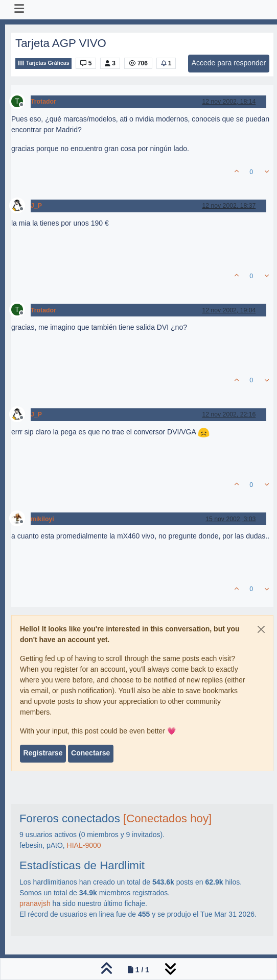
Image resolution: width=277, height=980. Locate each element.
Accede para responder (229, 63)
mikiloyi (42, 519)
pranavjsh (35, 903)
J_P (36, 206)
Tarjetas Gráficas (43, 63)
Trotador (43, 102)
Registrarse (43, 753)
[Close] (261, 629)
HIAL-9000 (84, 845)
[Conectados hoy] (167, 818)
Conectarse (90, 753)
